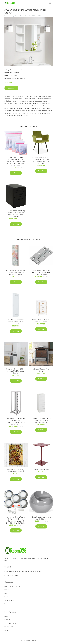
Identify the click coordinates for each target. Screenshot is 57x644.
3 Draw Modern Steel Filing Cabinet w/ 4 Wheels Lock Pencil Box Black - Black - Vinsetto (16, 214)
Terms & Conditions (11, 623)
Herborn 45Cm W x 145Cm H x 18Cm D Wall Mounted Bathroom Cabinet (16, 273)
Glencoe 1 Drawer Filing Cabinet (41, 370)
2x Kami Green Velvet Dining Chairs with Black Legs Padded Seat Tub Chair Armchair (41, 161)
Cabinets (22, 70)
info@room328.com (11, 575)
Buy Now (11, 88)
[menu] (50, 3)
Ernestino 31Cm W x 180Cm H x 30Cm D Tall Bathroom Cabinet (16, 371)
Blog (6, 616)
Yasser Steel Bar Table (41, 470)
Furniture (16, 70)
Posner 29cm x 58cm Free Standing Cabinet (41, 321)
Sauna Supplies (9, 600)
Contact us (8, 620)
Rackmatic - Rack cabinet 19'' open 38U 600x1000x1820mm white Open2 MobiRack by (16, 421)
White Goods (9, 604)
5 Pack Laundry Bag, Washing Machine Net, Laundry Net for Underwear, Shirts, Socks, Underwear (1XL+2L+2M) (16, 162)
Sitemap (7, 630)
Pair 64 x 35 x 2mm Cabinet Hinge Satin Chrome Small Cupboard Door (41, 273)
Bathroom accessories (12, 586)
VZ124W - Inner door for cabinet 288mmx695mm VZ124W (16, 322)
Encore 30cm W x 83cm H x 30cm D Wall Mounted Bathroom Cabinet (41, 420)
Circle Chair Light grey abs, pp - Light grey (41, 518)
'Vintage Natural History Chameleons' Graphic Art (16, 471)
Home (6, 16)
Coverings (8, 593)
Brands (7, 590)
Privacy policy (9, 627)
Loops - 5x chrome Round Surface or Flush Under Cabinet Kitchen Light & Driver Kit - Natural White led (16, 520)
